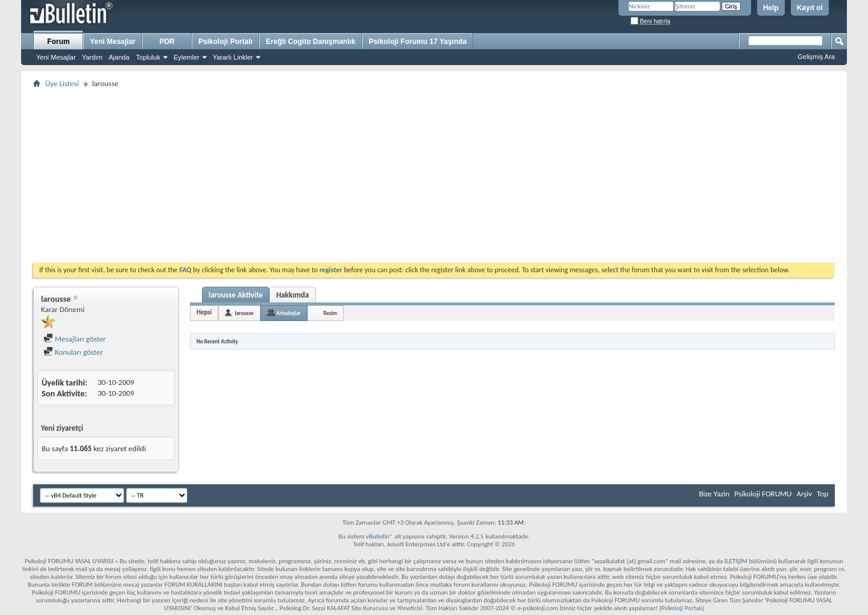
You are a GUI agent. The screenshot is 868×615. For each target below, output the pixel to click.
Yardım (93, 57)
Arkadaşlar (289, 313)
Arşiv (804, 494)
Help (771, 8)
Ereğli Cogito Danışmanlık (311, 42)
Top (822, 494)
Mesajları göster (75, 339)
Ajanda (119, 57)
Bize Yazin (714, 494)
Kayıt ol (810, 8)
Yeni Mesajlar (56, 57)
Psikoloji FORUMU (763, 494)
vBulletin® (379, 536)
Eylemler (187, 57)
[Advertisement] (395, 175)
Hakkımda (292, 295)
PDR (167, 42)
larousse (244, 313)
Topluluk (148, 57)
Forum (58, 42)
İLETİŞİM (736, 561)
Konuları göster (73, 352)
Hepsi (204, 312)
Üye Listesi (62, 83)
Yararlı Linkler (233, 57)
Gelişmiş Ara (816, 57)
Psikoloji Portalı (225, 42)
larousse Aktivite (236, 295)
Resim (331, 313)
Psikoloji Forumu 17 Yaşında (418, 42)
